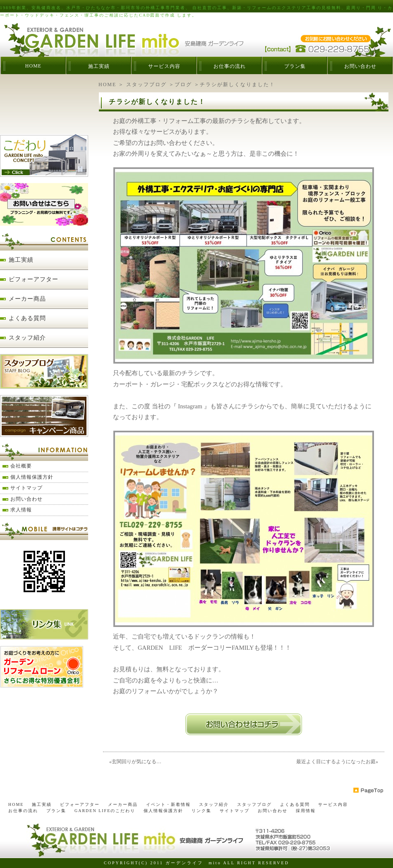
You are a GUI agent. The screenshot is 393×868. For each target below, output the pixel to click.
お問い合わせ (360, 66)
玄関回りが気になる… (137, 762)
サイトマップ (26, 488)
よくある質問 (27, 318)
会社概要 (21, 466)
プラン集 (295, 66)
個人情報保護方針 (32, 477)
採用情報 (306, 811)
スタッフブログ (146, 84)
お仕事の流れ (230, 66)
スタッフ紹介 (27, 338)
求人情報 (21, 510)
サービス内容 (164, 66)
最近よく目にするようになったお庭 (336, 762)
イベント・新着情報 (168, 804)
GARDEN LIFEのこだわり (105, 811)
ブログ (183, 84)
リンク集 (201, 811)
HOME (33, 66)
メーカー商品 (27, 299)
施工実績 (99, 66)
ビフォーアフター (34, 279)
